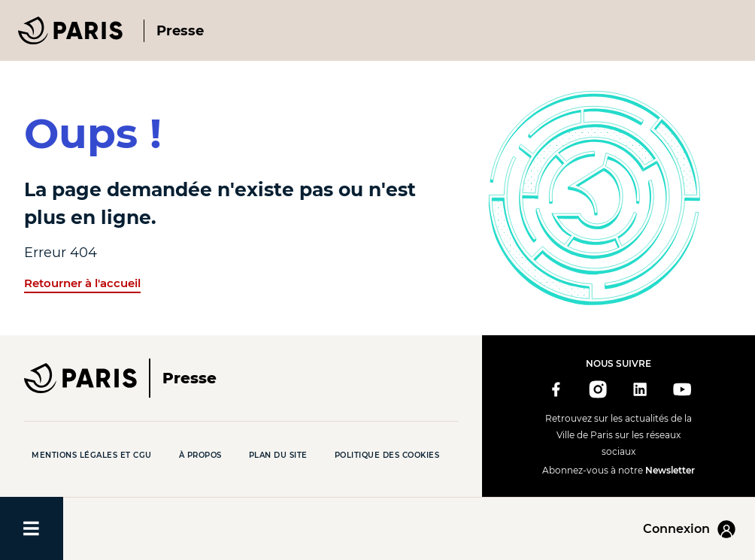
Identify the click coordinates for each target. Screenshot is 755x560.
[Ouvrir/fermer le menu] (32, 528)
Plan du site (278, 455)
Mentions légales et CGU (92, 455)
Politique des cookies (387, 455)
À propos (200, 455)
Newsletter (670, 470)
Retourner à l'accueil (82, 283)
